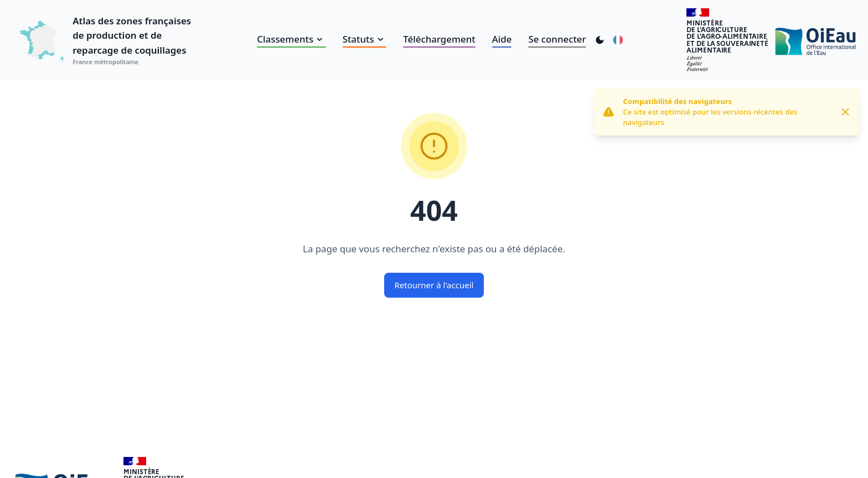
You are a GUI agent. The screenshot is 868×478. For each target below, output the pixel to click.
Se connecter (557, 39)
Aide (502, 39)
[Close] (846, 112)
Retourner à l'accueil (434, 285)
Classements (291, 39)
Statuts (365, 39)
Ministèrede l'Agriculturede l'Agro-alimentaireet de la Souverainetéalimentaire (727, 36)
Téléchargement (439, 39)
